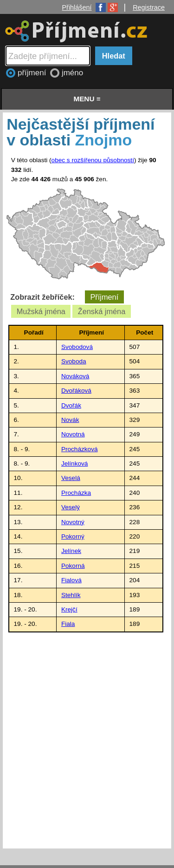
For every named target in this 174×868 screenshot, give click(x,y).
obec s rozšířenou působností (93, 160)
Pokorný (73, 536)
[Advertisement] (87, 739)
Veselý (71, 507)
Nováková (75, 376)
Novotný (73, 522)
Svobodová (77, 347)
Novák (70, 420)
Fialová (71, 580)
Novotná (73, 434)
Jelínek (71, 551)
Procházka (76, 493)
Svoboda (74, 361)
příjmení (33, 73)
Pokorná (73, 566)
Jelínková (74, 464)
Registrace (149, 7)
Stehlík (71, 595)
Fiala (68, 624)
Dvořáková (76, 391)
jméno (72, 73)
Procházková (80, 449)
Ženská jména (102, 311)
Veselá (71, 478)
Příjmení (104, 297)
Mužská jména (41, 311)
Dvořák (71, 405)
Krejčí (69, 609)
